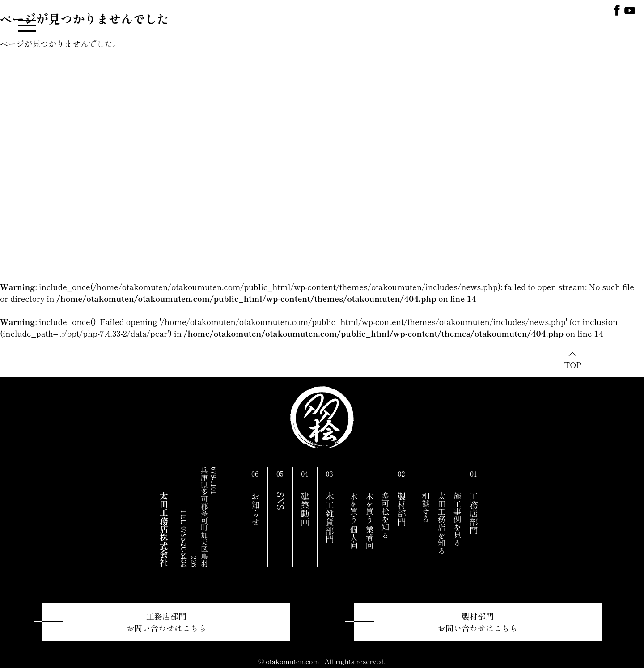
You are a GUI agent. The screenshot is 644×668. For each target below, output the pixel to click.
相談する (426, 507)
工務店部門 (474, 513)
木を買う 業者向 (370, 520)
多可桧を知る (385, 516)
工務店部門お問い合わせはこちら (166, 622)
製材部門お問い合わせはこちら (478, 622)
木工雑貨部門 (330, 518)
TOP (573, 364)
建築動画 (305, 509)
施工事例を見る (457, 519)
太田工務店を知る (442, 523)
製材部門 (402, 509)
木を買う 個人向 (354, 520)
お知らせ (255, 509)
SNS (280, 501)
